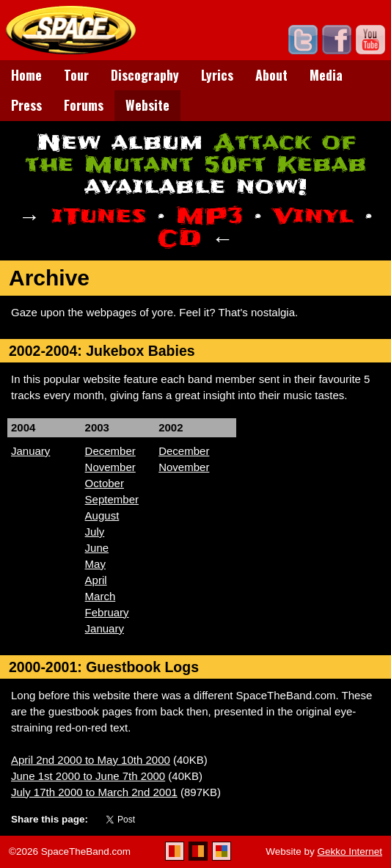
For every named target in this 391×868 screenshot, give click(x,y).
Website (147, 105)
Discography (145, 75)
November (110, 467)
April (96, 580)
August (102, 515)
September (112, 499)
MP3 (209, 216)
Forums (84, 105)
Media (326, 75)
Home (26, 75)
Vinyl (313, 216)
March (101, 596)
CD (179, 238)
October (105, 483)
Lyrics (217, 75)
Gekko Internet (350, 851)
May (95, 564)
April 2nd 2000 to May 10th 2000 (91, 760)
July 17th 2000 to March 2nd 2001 (94, 792)
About (271, 75)
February (107, 612)
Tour (76, 75)
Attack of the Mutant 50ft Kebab (196, 154)
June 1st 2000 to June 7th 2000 (88, 776)
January (30, 451)
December (110, 451)
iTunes (99, 216)
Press (26, 105)
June (97, 548)
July (95, 532)
